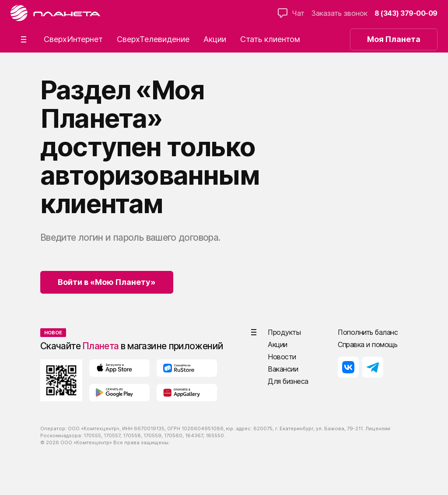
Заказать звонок (339, 13)
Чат (291, 13)
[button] (24, 39)
